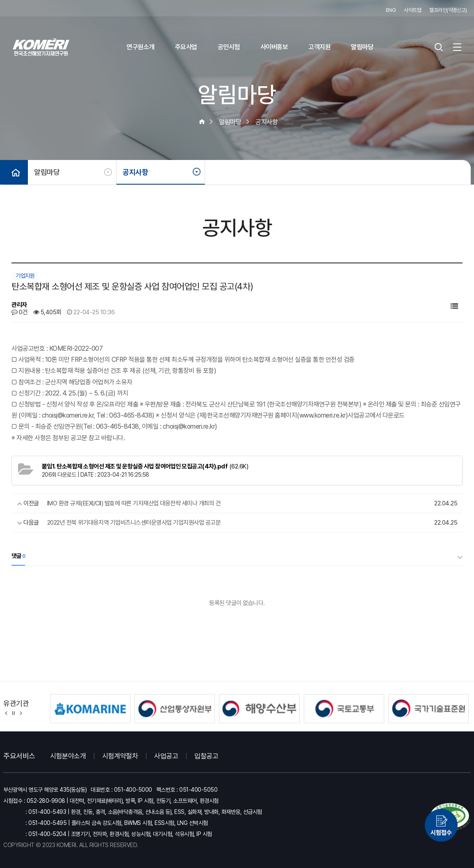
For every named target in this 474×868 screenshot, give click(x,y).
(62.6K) (145, 466)
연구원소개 (141, 47)
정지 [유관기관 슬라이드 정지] (14, 713)
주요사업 (186, 47)
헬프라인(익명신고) (448, 10)
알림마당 (362, 47)
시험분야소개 (68, 756)
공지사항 (135, 172)
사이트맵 (412, 10)
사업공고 (166, 756)
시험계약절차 (120, 756)
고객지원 (319, 47)
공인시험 (229, 47)
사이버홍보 (274, 47)
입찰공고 (206, 756)
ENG (391, 10)
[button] (6, 713)
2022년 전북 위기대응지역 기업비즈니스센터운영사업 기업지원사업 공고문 (134, 523)
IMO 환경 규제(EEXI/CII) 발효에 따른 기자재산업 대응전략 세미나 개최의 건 (134, 503)
